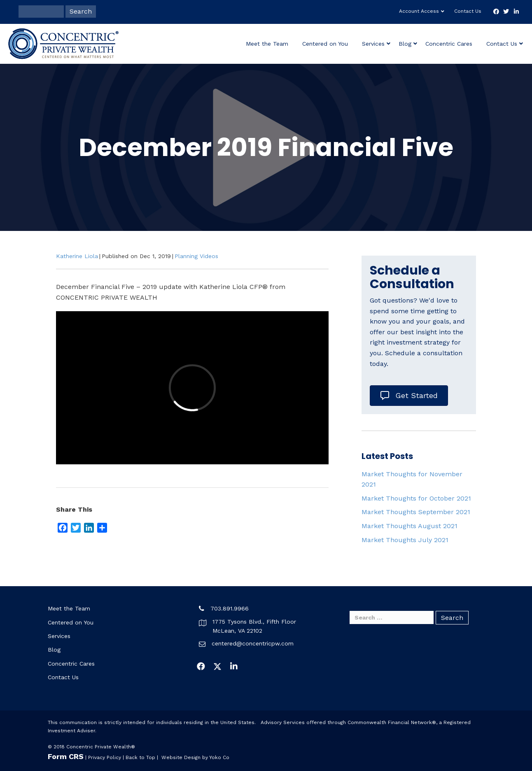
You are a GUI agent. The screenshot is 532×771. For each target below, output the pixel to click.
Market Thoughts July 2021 (405, 540)
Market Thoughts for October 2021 (416, 498)
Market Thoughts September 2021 (416, 512)
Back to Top (140, 757)
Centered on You (325, 44)
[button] (201, 666)
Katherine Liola (77, 256)
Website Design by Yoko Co (195, 757)
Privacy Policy (105, 757)
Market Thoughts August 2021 (409, 526)
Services (373, 44)
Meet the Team (267, 44)
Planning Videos (196, 256)
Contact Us (468, 11)
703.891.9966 (230, 608)
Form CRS (66, 756)
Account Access (419, 11)
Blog (405, 44)
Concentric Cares (449, 44)
